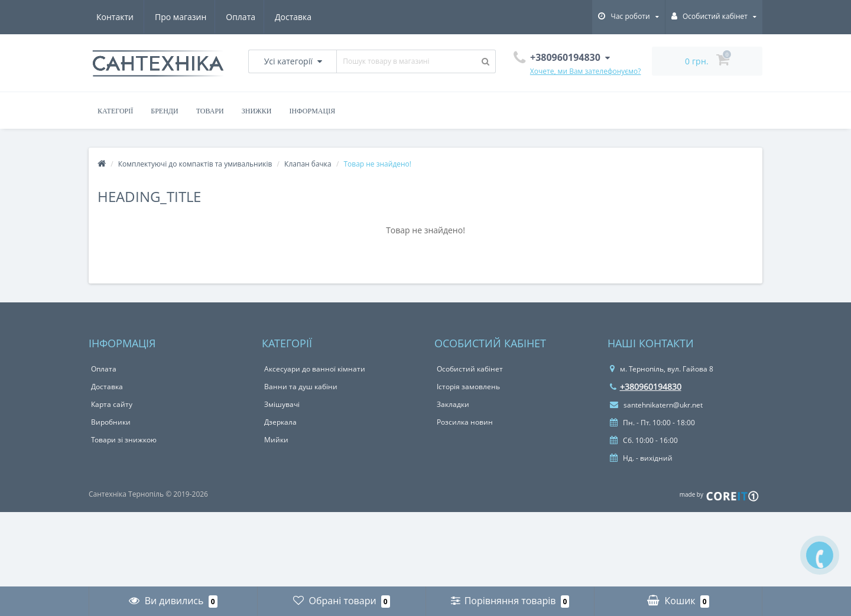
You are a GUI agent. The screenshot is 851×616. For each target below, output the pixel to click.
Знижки (257, 111)
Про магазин (122, 17)
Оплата (184, 17)
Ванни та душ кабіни (301, 387)
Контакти (296, 17)
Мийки (276, 440)
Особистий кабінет (470, 369)
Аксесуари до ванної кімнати (315, 369)
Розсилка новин (465, 422)
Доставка (238, 17)
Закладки (453, 404)
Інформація (313, 111)
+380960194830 (646, 387)
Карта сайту (112, 404)
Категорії (115, 111)
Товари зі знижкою (124, 440)
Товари (210, 111)
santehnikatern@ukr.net (656, 405)
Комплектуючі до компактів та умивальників (195, 164)
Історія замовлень (468, 387)
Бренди (164, 111)
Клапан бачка (308, 164)
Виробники (111, 422)
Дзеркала (280, 422)
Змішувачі (282, 404)
